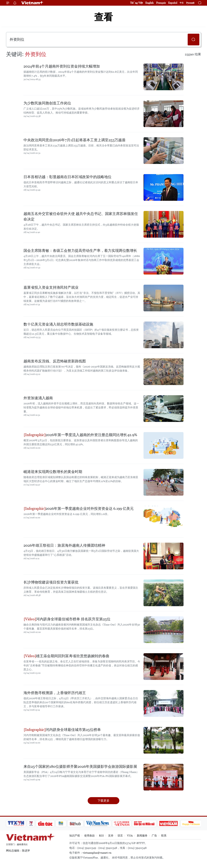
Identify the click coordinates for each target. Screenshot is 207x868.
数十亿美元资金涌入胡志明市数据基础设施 (58, 324)
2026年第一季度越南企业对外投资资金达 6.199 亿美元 (79, 509)
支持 (111, 836)
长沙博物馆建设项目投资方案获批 (51, 582)
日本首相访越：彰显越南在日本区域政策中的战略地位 (67, 177)
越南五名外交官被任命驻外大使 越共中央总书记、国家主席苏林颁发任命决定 (81, 216)
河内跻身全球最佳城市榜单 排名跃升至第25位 (67, 619)
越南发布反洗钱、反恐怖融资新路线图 (55, 361)
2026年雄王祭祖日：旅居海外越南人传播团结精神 (64, 545)
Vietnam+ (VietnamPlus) (32, 3)
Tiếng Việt (136, 3)
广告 (154, 836)
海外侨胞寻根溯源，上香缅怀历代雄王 (55, 693)
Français (161, 3)
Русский (190, 3)
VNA (130, 836)
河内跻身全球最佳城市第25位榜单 (62, 730)
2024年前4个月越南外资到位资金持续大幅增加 (62, 66)
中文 (182, 3)
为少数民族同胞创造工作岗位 (47, 103)
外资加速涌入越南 (38, 398)
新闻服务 (142, 836)
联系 (164, 836)
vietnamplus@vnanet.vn (97, 853)
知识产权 (75, 836)
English (149, 3)
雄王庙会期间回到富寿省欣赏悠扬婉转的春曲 (67, 656)
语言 (120, 836)
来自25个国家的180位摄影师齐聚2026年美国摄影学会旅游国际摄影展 (80, 767)
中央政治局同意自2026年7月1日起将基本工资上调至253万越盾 (74, 140)
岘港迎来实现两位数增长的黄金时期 (53, 472)
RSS (101, 836)
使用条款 (89, 836)
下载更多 (103, 801)
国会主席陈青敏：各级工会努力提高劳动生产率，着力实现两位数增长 (80, 251)
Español (173, 3)
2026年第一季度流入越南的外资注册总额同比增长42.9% (80, 435)
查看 (103, 17)
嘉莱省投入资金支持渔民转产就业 (51, 287)
